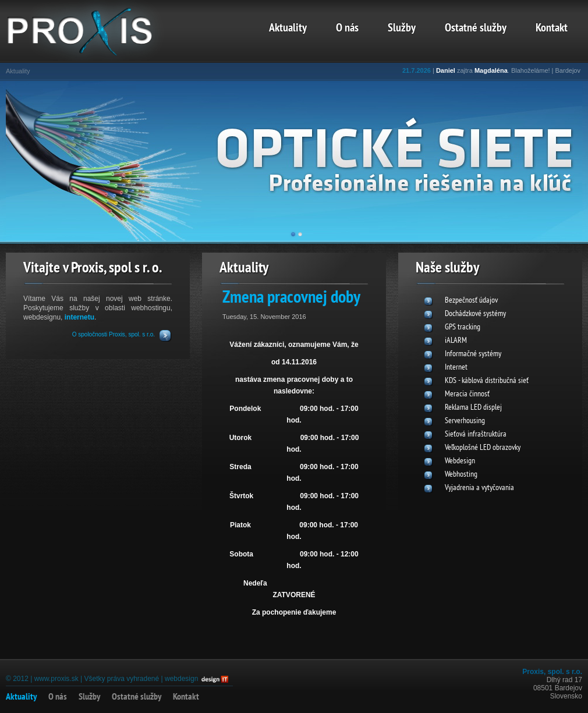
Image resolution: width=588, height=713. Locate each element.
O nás (347, 29)
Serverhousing (465, 421)
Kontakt (552, 29)
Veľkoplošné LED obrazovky (483, 448)
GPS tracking (463, 327)
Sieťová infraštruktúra (476, 434)
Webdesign (460, 461)
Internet (456, 368)
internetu (79, 317)
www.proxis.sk (56, 679)
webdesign (181, 679)
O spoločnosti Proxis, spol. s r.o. (114, 334)
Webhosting (461, 475)
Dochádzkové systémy (475, 314)
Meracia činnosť (467, 394)
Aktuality (288, 29)
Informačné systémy (473, 354)
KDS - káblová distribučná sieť (487, 381)
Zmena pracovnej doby (291, 298)
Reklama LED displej (473, 408)
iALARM (456, 341)
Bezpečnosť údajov (471, 301)
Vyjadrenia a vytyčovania (479, 488)
